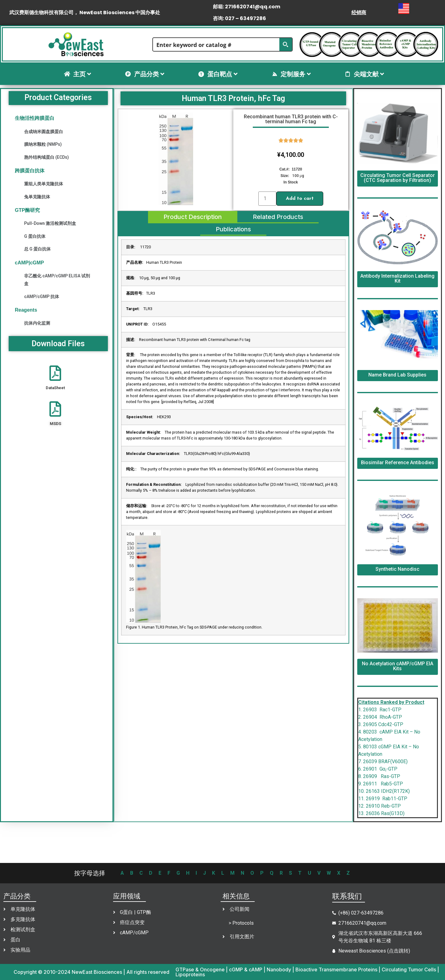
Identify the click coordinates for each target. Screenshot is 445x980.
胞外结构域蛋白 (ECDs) (47, 157)
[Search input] (216, 44)
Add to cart (300, 199)
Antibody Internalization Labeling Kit (397, 278)
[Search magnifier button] (286, 44)
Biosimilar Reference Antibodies (398, 463)
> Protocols (241, 923)
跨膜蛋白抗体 (30, 171)
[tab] (192, 217)
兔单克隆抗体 (37, 197)
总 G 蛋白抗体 (37, 249)
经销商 (359, 13)
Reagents (26, 310)
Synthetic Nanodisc (397, 569)
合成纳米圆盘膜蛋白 (44, 132)
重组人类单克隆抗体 (44, 184)
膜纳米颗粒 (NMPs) (43, 144)
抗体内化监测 (37, 323)
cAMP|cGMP (29, 263)
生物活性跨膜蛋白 (35, 118)
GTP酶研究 (27, 210)
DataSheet (55, 388)
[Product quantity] (267, 199)
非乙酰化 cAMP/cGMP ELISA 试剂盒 (57, 280)
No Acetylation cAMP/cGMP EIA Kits (398, 666)
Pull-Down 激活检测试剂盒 (50, 223)
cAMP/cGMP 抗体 (42, 297)
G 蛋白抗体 (35, 236)
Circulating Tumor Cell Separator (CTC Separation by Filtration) (398, 178)
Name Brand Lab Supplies (397, 375)
